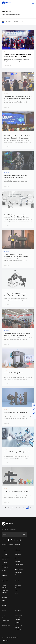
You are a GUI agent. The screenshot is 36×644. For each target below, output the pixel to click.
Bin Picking (5, 598)
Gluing (4, 600)
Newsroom (18, 588)
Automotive (18, 554)
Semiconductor (19, 572)
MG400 (4, 570)
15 (11, 510)
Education (18, 562)
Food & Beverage (19, 564)
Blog (22, 21)
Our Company (18, 615)
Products (4, 550)
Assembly (4, 595)
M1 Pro (4, 573)
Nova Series (5, 560)
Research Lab (18, 575)
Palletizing (4, 588)
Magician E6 (5, 568)
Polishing (4, 606)
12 (24, 507)
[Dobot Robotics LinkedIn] (17, 540)
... (16, 507)
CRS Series (5, 565)
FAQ (3, 623)
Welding (4, 585)
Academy (4, 618)
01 (9, 507)
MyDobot (4, 615)
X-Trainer (4, 576)
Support (4, 611)
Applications (5, 581)
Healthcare (18, 567)
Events (16, 21)
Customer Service (6, 620)
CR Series (4, 562)
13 (27, 507)
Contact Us (18, 622)
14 (31, 507)
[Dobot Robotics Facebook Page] (9, 540)
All (3, 21)
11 (20, 507)
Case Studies (18, 585)
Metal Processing (19, 570)
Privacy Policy (19, 625)
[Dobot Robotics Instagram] (15, 540)
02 (13, 507)
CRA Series (5, 554)
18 (18, 510)
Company (9, 21)
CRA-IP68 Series (6, 557)
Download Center (6, 626)
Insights (17, 581)
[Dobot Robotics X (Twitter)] (12, 540)
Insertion (4, 603)
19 (22, 510)
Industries (17, 550)
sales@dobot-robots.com (14, 544)
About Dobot (18, 611)
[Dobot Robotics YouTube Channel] (20, 540)
